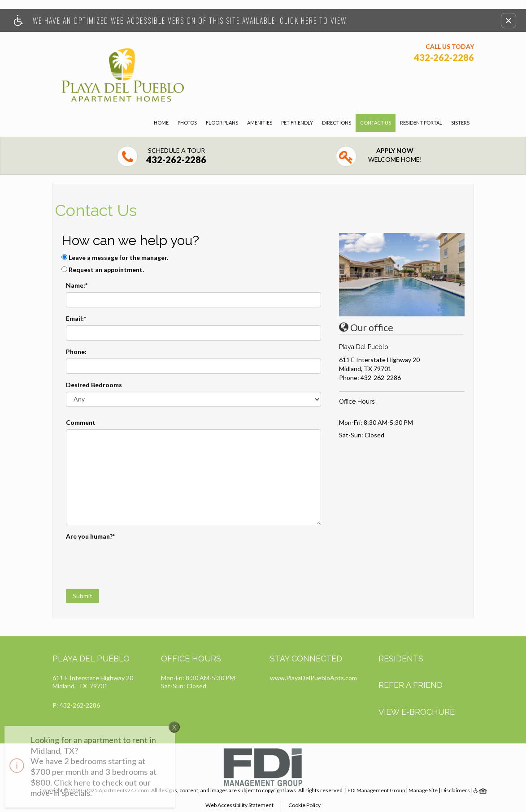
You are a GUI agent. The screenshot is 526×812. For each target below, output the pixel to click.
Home (161, 123)
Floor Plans (222, 123)
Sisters (460, 123)
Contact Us (376, 123)
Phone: (76, 352)
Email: (76, 318)
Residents (401, 659)
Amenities (260, 123)
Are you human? (90, 536)
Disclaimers (456, 790)
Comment (81, 422)
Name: (77, 285)
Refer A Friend (411, 685)
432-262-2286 (381, 378)
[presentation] (134, 561)
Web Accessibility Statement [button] (239, 805)
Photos (187, 123)
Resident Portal (421, 123)
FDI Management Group (376, 790)
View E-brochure (417, 712)
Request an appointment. (106, 270)
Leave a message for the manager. (118, 257)
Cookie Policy (304, 805)
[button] (509, 21)
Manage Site (423, 790)
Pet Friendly (297, 123)
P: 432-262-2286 (76, 705)
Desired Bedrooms (94, 385)
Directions (337, 123)
